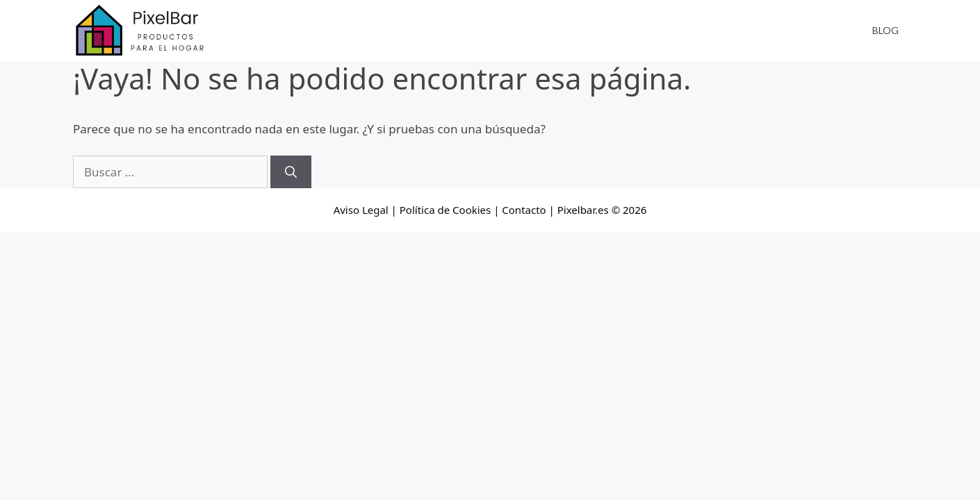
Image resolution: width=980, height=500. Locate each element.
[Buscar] (291, 172)
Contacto (524, 210)
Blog (885, 30)
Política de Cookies (445, 210)
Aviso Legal (361, 210)
